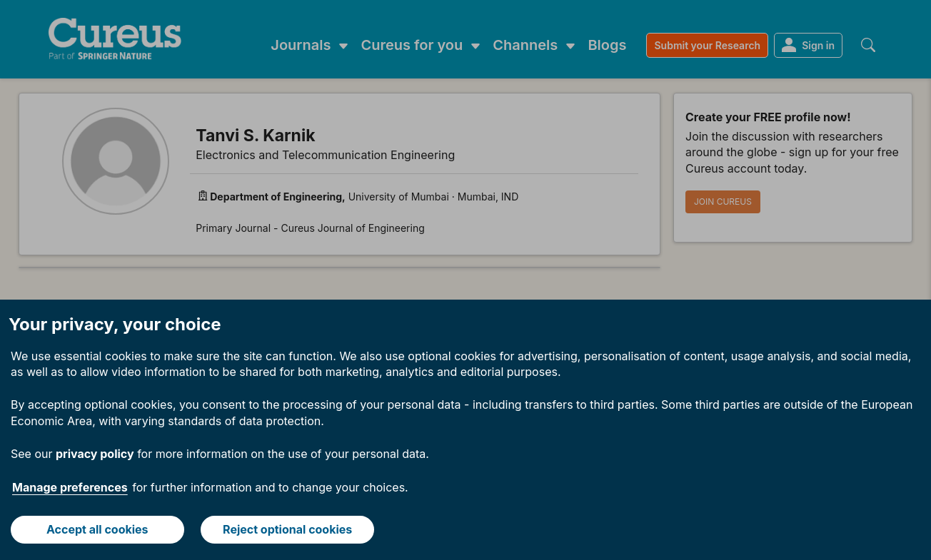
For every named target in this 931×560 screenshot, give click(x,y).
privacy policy (95, 454)
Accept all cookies (97, 529)
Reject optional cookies (287, 529)
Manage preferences (70, 487)
